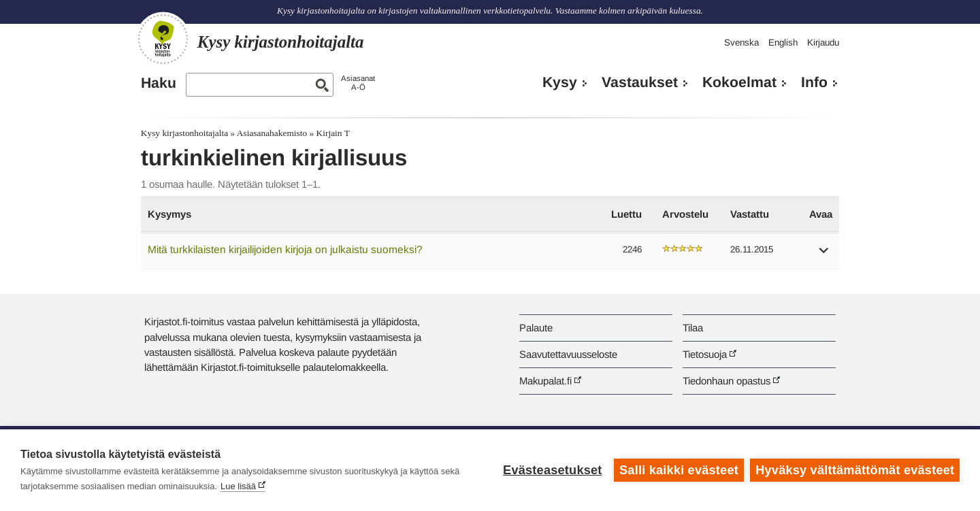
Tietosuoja (705, 354)
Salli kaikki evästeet (679, 470)
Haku (159, 83)
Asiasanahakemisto (272, 133)
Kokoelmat (739, 82)
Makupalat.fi (545, 381)
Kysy (560, 82)
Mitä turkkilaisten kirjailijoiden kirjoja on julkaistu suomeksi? (285, 249)
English (783, 43)
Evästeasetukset (552, 470)
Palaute (536, 328)
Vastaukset (640, 82)
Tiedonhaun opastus (726, 381)
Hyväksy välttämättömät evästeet (855, 470)
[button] (824, 255)
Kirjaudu (823, 43)
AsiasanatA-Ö (358, 83)
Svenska (741, 43)
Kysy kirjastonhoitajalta (184, 133)
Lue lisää (238, 486)
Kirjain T (333, 133)
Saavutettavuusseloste (568, 354)
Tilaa (693, 328)
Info (814, 82)
